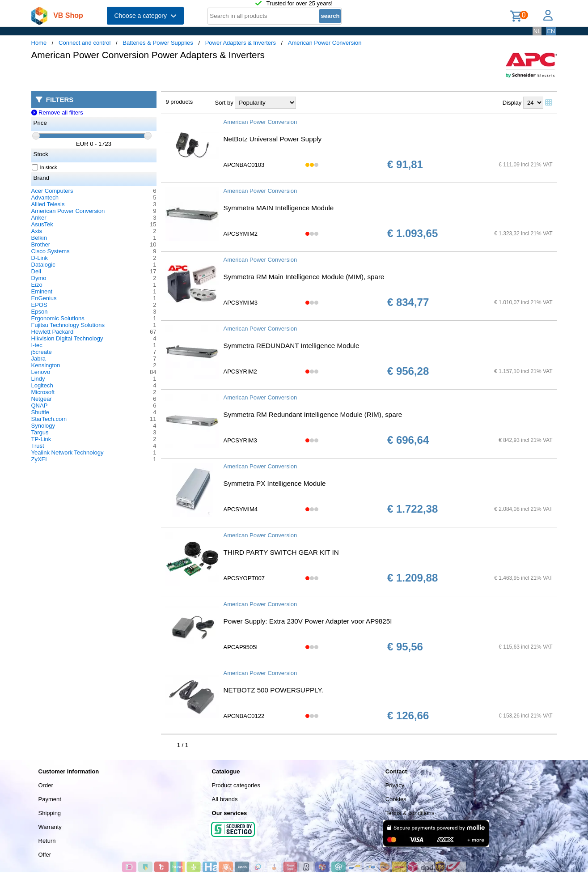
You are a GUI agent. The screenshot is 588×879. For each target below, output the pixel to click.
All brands (225, 799)
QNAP (40, 406)
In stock (45, 167)
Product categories (236, 785)
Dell (36, 271)
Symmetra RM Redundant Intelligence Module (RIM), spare (313, 414)
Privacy (395, 785)
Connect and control (85, 43)
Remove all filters (57, 113)
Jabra (39, 359)
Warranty (50, 827)
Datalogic (43, 265)
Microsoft (43, 392)
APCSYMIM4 (241, 509)
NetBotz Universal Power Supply (273, 139)
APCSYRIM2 (240, 372)
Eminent (42, 291)
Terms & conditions (410, 813)
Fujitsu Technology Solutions (68, 325)
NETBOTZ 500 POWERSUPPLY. (273, 690)
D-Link (40, 258)
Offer (45, 855)
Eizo (37, 285)
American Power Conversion (325, 43)
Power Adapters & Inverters (241, 43)
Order (46, 785)
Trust (38, 446)
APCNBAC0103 (244, 165)
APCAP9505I (241, 647)
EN (551, 31)
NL (537, 31)
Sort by (224, 103)
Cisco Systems (51, 251)
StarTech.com (49, 419)
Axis (37, 231)
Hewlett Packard (53, 332)
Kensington (46, 365)
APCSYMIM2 (241, 234)
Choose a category (145, 16)
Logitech (42, 385)
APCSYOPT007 (244, 578)
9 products (180, 102)
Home (39, 43)
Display (512, 103)
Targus (40, 432)
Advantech (45, 197)
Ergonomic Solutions (58, 318)
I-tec (37, 345)
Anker (39, 218)
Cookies (396, 799)
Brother (41, 244)
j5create (42, 352)
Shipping (50, 813)
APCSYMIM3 (241, 303)
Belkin (39, 238)
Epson (40, 312)
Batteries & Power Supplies (158, 43)
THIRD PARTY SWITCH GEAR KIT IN (281, 552)
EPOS (39, 305)
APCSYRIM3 (240, 440)
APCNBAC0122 (244, 716)
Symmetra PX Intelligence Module (275, 483)
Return (47, 841)
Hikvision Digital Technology (67, 338)
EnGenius (44, 298)
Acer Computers (52, 191)
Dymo (39, 278)
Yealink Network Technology (68, 452)
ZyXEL (40, 459)
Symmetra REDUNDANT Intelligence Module (292, 346)
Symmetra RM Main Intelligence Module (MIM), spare (304, 277)
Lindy (38, 379)
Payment (50, 799)
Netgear (42, 399)
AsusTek (42, 224)
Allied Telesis (48, 204)
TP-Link (41, 439)
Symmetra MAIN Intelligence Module (279, 208)
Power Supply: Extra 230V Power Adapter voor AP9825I (308, 621)
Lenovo (41, 372)
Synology (43, 426)
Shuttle (40, 412)
